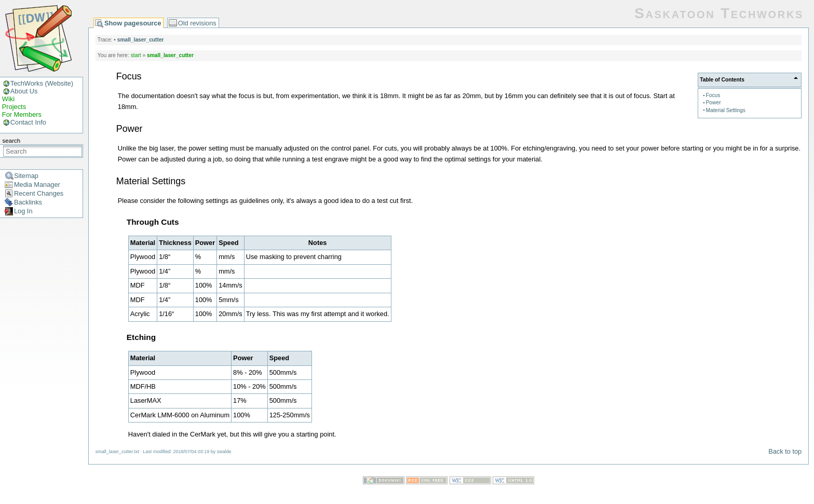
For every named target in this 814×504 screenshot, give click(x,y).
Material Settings (726, 110)
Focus (713, 95)
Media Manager (37, 185)
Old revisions (197, 23)
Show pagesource (133, 23)
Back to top (785, 451)
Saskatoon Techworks (719, 13)
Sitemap (26, 176)
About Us (24, 91)
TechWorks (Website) (42, 83)
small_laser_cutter (141, 40)
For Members (22, 114)
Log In (23, 211)
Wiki (8, 99)
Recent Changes (39, 193)
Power (714, 103)
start (136, 55)
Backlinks (28, 202)
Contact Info (28, 122)
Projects (14, 107)
